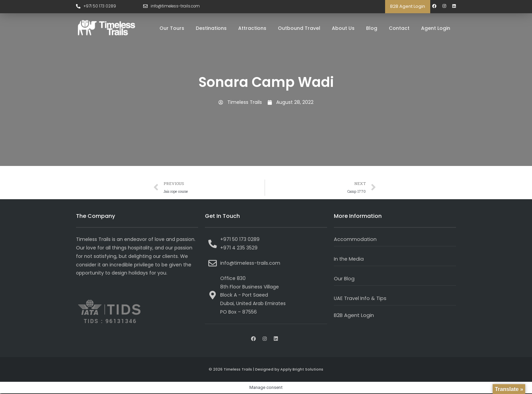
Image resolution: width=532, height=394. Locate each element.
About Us (343, 28)
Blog (372, 28)
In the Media (349, 259)
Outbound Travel (299, 28)
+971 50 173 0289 (100, 6)
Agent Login (436, 28)
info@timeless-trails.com (177, 6)
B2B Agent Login (408, 6)
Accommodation (355, 240)
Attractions (252, 28)
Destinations (211, 28)
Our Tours (172, 28)
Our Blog (344, 279)
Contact (399, 28)
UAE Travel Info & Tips (360, 298)
